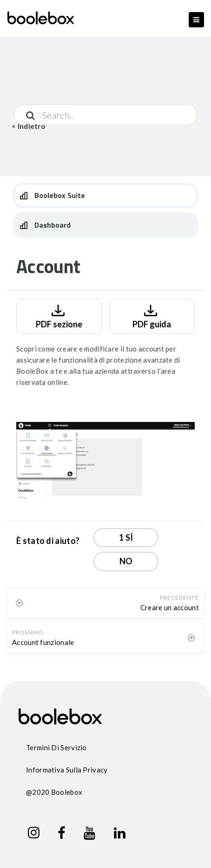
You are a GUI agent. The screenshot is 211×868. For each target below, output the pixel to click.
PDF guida (152, 316)
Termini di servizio (56, 747)
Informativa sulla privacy (67, 770)
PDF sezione (59, 316)
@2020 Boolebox (54, 792)
